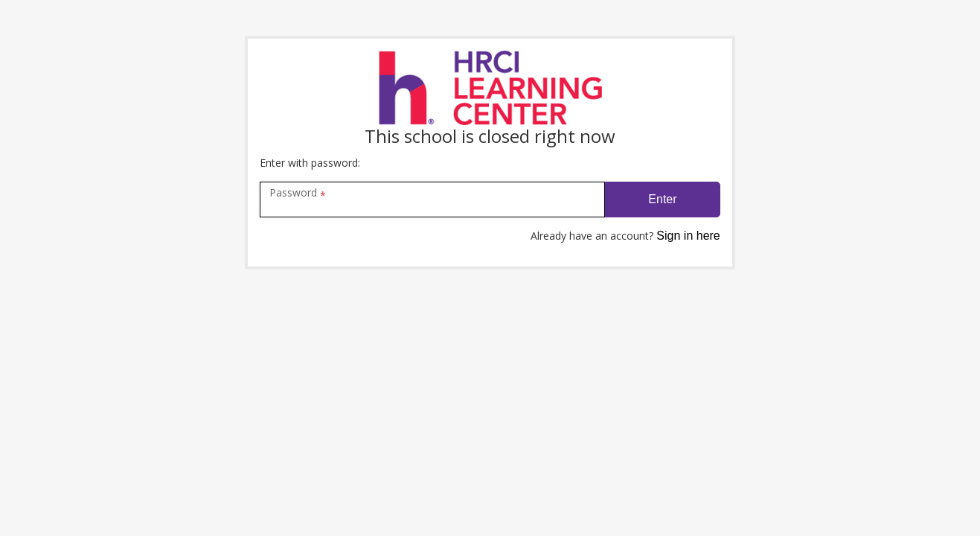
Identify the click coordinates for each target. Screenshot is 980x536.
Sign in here (688, 236)
